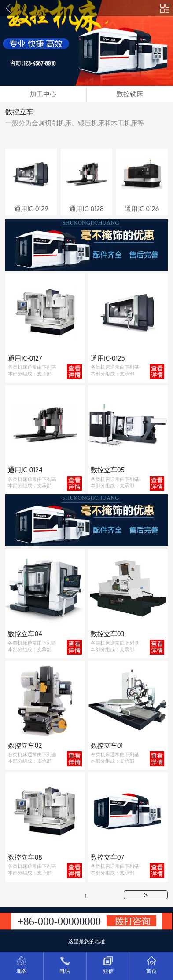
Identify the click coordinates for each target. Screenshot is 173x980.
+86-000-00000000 (59, 921)
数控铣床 (130, 94)
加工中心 (43, 94)
